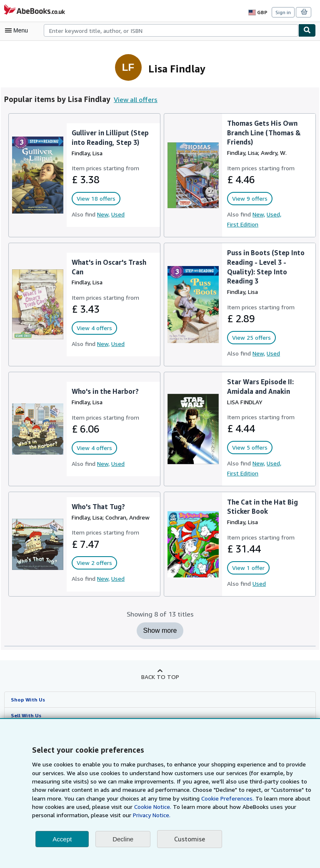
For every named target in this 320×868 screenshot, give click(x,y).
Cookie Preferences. (182, 798)
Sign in (283, 12)
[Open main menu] (18, 30)
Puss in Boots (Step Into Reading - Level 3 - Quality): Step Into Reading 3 (266, 267)
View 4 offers (93, 328)
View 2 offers (93, 563)
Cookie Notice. (108, 807)
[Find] (307, 30)
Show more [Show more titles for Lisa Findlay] (160, 630)
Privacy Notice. (92, 815)
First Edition (242, 224)
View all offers (134, 99)
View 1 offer (247, 568)
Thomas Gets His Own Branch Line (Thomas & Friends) (265, 133)
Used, (274, 214)
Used (117, 214)
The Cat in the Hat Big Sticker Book (262, 507)
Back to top (160, 676)
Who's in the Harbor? (105, 391)
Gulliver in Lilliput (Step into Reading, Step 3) (109, 137)
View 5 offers (249, 448)
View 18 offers (95, 199)
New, (102, 214)
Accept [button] (62, 839)
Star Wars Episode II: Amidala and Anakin (260, 386)
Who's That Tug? (98, 506)
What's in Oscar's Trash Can (109, 267)
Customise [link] (189, 839)
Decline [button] (123, 839)
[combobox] (171, 30)
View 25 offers (250, 338)
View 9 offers (249, 199)
